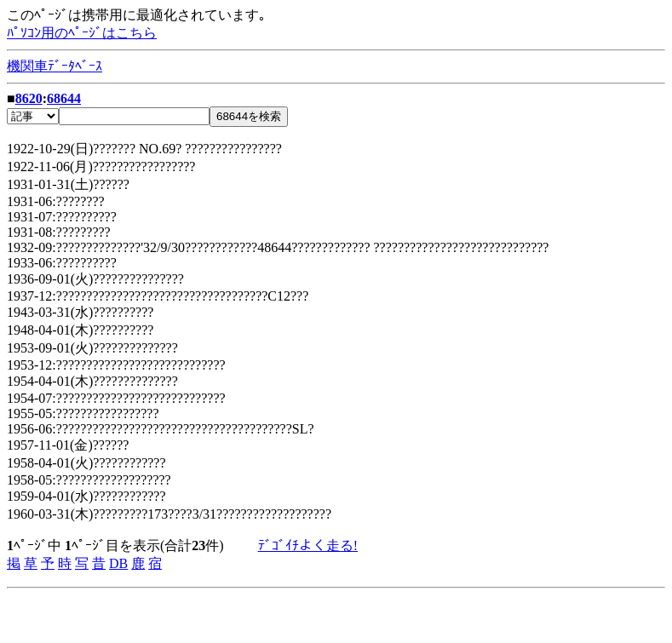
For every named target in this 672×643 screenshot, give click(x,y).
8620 (29, 98)
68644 (64, 98)
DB (118, 563)
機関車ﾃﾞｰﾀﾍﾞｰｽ (55, 66)
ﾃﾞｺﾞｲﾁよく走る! (308, 545)
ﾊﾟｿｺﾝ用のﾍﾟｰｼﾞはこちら (82, 33)
